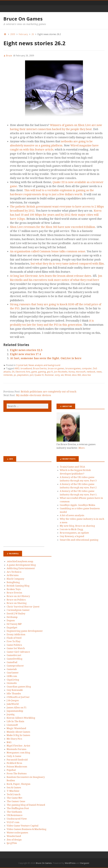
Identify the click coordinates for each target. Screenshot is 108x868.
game (34, 372)
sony (57, 375)
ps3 (32, 375)
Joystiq (11, 714)
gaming (42, 372)
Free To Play (14, 641)
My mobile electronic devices (34, 395)
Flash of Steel (14, 638)
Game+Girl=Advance (18, 652)
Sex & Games (14, 787)
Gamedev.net (14, 655)
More (82, 448)
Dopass (11, 620)
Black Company (15, 579)
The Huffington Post (18, 808)
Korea (72, 372)
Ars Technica (14, 572)
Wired (68, 375)
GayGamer (13, 673)
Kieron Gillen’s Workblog (21, 718)
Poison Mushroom (17, 767)
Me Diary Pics (14, 739)
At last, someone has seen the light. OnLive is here (46, 358)
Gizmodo (12, 683)
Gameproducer (15, 666)
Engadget (12, 628)
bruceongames (73, 368)
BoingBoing (13, 582)
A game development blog (21, 565)
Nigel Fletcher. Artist (18, 746)
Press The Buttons (17, 773)
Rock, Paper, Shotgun (19, 784)
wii (62, 375)
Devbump (12, 617)
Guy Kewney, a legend (72, 536)
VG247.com (13, 822)
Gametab (12, 669)
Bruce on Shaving (17, 603)
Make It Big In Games (18, 735)
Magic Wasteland (16, 728)
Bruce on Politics (16, 600)
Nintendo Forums (16, 749)
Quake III (39, 375)
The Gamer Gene (16, 801)
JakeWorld (13, 704)
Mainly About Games (18, 732)
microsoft (81, 372)
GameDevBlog (15, 659)
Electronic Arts (23, 372)
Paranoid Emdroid (17, 760)
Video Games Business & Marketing (26, 829)
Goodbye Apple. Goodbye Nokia (77, 505)
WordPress (70, 863)
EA (13, 372)
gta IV (50, 372)
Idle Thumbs (14, 694)
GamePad (12, 662)
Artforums (13, 575)
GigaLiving (13, 680)
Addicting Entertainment (21, 568)
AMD (17, 368)
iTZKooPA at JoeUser (18, 697)
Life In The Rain (15, 721)
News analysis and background (44, 365)
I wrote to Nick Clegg (71, 529)
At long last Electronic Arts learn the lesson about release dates (51, 276)
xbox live (86, 375)
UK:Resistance (15, 815)
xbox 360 (76, 375)
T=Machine (13, 791)
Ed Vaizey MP (14, 624)
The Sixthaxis (14, 812)
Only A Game (14, 756)
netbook (91, 372)
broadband (26, 368)
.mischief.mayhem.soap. (20, 561)
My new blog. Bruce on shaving (77, 526)
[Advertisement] (24, 506)
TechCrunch (14, 794)
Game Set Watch (16, 648)
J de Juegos (13, 700)
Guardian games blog (19, 687)
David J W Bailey (16, 614)
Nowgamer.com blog (18, 753)
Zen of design (14, 840)
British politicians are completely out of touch (49, 392)
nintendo (8, 375)
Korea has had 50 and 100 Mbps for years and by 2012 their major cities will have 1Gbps (56, 215)
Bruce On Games (23, 19)
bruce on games (56, 368)
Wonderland (14, 836)
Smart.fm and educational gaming (79, 540)
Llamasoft (12, 725)
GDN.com (12, 676)
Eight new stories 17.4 (25, 354)
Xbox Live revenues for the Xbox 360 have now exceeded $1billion (53, 227)
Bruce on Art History (18, 596)
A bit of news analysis (72, 515)
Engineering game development (25, 631)
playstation (23, 375)
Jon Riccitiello (61, 372)
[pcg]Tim (12, 843)
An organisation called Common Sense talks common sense (48, 251)
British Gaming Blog (18, 586)
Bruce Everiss (40, 368)
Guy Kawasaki (15, 690)
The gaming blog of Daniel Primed (26, 805)
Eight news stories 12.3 (26, 350)
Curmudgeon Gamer (18, 610)
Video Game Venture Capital (23, 826)
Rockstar (49, 375)
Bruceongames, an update (74, 533)
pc (15, 375)
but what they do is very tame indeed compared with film (67, 264)
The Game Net (14, 798)
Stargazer (85, 863)
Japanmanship (15, 711)
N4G (9, 742)
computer (87, 368)
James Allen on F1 (17, 707)
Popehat (11, 770)
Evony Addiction (16, 634)
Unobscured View (17, 819)
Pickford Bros (14, 763)
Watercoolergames (17, 833)
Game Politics (14, 645)
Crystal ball (22, 365)
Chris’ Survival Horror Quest (23, 607)
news (99, 372)
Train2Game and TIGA (72, 467)
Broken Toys (14, 589)
